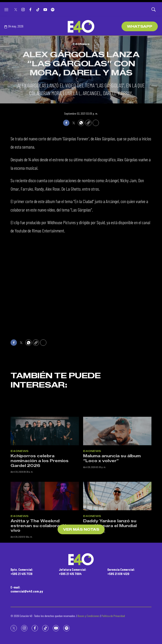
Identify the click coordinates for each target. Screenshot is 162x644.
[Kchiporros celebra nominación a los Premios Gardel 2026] (45, 457)
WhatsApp (140, 26)
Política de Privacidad (113, 616)
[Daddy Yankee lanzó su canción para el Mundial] (117, 522)
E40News (81, 44)
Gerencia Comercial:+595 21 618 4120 (121, 571)
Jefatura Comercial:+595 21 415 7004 (73, 571)
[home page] (81, 26)
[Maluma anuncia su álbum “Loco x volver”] (117, 457)
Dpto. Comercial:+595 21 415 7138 (22, 571)
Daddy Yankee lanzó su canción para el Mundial (110, 549)
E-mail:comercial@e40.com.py (27, 589)
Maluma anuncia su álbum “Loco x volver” (112, 484)
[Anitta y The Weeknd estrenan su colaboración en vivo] (45, 522)
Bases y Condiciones (89, 616)
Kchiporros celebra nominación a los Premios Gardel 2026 (40, 487)
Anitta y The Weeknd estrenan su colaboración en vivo (44, 551)
